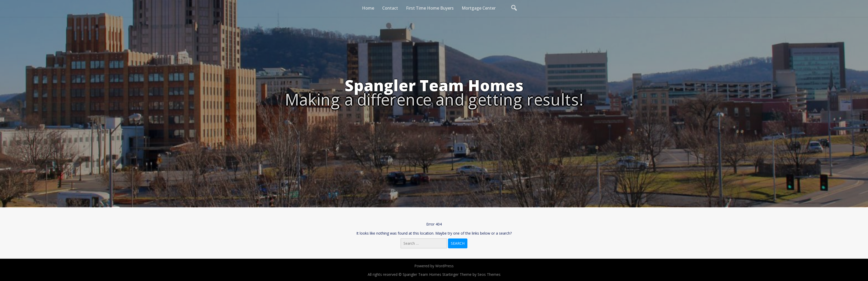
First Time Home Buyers (430, 8)
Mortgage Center (479, 8)
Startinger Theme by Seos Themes (471, 274)
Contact (390, 8)
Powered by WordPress (434, 266)
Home (368, 8)
